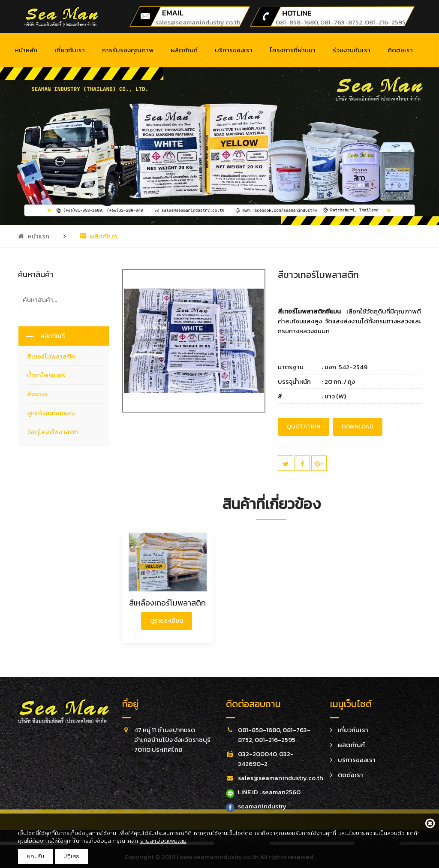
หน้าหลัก (26, 50)
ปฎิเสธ (71, 856)
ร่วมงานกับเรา (352, 50)
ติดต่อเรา (400, 50)
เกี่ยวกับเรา (70, 50)
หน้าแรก (34, 236)
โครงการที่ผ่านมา (293, 50)
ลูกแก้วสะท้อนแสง (51, 413)
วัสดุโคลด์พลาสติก (53, 432)
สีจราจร (38, 394)
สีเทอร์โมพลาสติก (51, 356)
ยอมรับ (35, 856)
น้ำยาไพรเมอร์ (46, 375)
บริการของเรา (234, 50)
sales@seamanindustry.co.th (198, 22)
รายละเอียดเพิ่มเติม (163, 841)
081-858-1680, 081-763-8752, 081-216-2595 (341, 22)
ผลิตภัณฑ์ (184, 50)
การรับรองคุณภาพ (128, 50)
